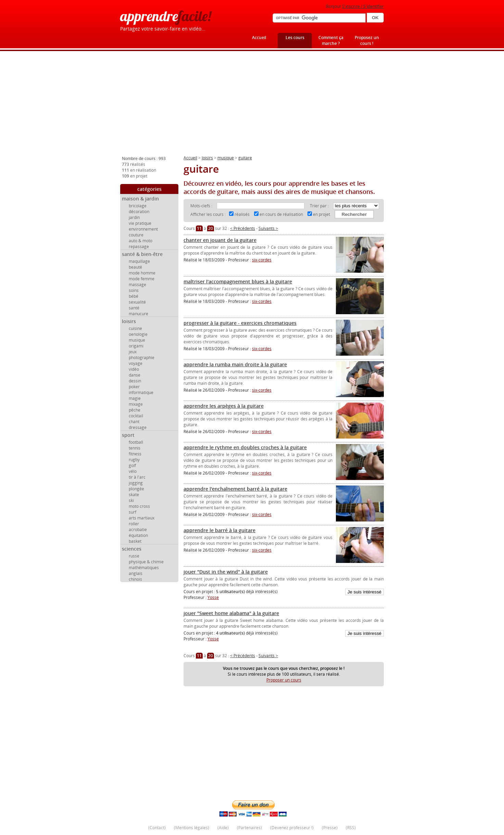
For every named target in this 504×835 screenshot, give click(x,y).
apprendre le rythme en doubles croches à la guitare (245, 447)
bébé (134, 296)
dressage (138, 427)
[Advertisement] (252, 106)
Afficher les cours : (208, 214)
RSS (351, 828)
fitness (135, 454)
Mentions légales (192, 828)
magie (135, 398)
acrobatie (138, 530)
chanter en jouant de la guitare (220, 240)
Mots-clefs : (202, 206)
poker (134, 387)
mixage (136, 404)
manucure (138, 314)
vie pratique (140, 223)
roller (134, 524)
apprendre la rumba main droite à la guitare (235, 364)
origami (136, 346)
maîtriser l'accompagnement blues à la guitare (238, 281)
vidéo (134, 369)
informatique (141, 392)
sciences (132, 549)
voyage (136, 363)
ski (131, 500)
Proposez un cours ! (367, 40)
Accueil (259, 38)
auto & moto (141, 241)
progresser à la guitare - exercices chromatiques (240, 323)
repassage (139, 247)
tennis (135, 448)
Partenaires (249, 828)
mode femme (142, 279)
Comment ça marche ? (331, 40)
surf (133, 512)
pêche (135, 410)
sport (128, 435)
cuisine (135, 328)
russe (134, 556)
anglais (136, 573)
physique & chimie (146, 562)
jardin (134, 217)
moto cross (139, 506)
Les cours (295, 38)
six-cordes (262, 260)
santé (134, 308)
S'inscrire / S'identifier (363, 6)
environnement (143, 229)
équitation (138, 535)
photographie (142, 358)
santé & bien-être (142, 254)
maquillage (139, 261)
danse (135, 375)
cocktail (136, 416)
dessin (135, 381)
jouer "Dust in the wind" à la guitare (226, 572)
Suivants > (268, 228)
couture (136, 235)
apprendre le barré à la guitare (219, 530)
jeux (133, 352)
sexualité (137, 302)
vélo (133, 471)
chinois (135, 579)
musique (137, 340)
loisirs (129, 321)
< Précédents (243, 228)
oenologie (138, 334)
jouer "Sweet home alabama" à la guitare (231, 613)
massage (137, 285)
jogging (136, 483)
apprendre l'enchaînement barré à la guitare (235, 489)
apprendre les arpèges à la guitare (224, 406)
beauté (135, 267)
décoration (139, 212)
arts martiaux (142, 518)
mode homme (142, 273)
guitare (245, 158)
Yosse (213, 597)
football (136, 442)
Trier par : (320, 206)
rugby (134, 460)
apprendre (166, 16)
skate (134, 495)
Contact (157, 828)
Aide (223, 828)
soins (134, 290)
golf (132, 465)
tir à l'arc (137, 477)
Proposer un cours (284, 680)
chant (134, 422)
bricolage (138, 206)
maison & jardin (140, 199)
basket (135, 541)
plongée (136, 489)
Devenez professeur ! (292, 828)
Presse (330, 828)
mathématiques (144, 568)
